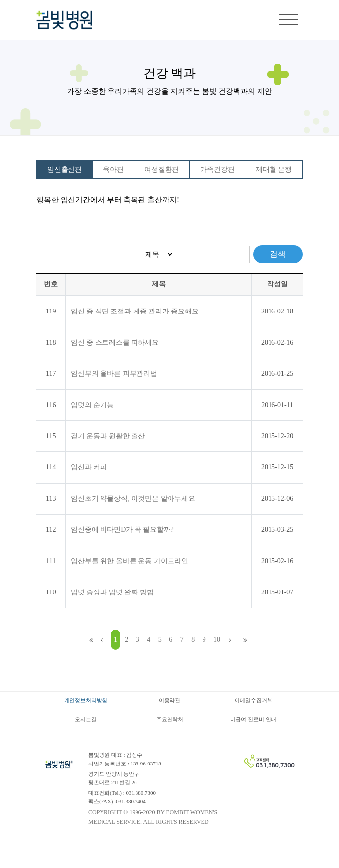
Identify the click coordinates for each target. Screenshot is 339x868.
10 (217, 640)
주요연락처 (170, 719)
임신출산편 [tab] (65, 169)
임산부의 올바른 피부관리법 (114, 373)
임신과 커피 (89, 467)
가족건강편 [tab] (217, 169)
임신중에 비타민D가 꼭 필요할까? (122, 530)
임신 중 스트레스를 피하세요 (115, 342)
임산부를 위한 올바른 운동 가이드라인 (130, 561)
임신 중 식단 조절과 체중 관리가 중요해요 (135, 311)
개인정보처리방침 (86, 700)
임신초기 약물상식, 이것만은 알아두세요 (133, 499)
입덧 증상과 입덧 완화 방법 (112, 592)
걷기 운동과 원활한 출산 (108, 436)
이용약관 (169, 700)
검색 (278, 254)
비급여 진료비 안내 (253, 719)
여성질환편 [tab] (162, 169)
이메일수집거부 (254, 700)
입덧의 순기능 (93, 405)
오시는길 (86, 719)
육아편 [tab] (113, 169)
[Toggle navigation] (288, 20)
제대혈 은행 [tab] (274, 169)
